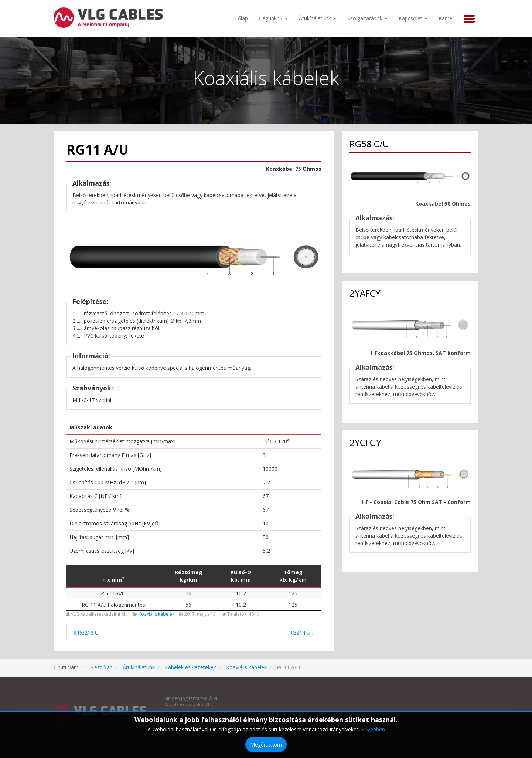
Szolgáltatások (367, 18)
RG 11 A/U (113, 593)
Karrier (446, 18)
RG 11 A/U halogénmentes (113, 605)
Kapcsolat (413, 18)
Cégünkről (273, 18)
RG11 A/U (98, 150)
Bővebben (373, 729)
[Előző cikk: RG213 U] (86, 632)
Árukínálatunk (318, 18)
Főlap (241, 18)
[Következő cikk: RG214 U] (301, 632)
